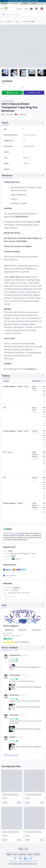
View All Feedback (11, 755)
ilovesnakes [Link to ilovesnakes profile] (14, 715)
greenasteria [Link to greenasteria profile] (14, 695)
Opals (4, 3)
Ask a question (10, 576)
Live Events (37, 630)
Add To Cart (12, 93)
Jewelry (24, 3)
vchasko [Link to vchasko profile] (12, 737)
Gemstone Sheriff (12, 533)
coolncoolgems (7, 101)
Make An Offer (34, 93)
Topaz (17, 21)
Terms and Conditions (25, 861)
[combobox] (23, 14)
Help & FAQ (22, 854)
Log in (26, 9)
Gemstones (14, 3)
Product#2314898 (29, 21)
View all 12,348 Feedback (16, 642)
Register (19, 9)
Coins (33, 3)
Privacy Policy (13, 861)
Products (9, 21)
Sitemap (37, 854)
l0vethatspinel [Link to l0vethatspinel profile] (15, 675)
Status (35, 861)
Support (30, 854)
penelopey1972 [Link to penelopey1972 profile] (15, 655)
